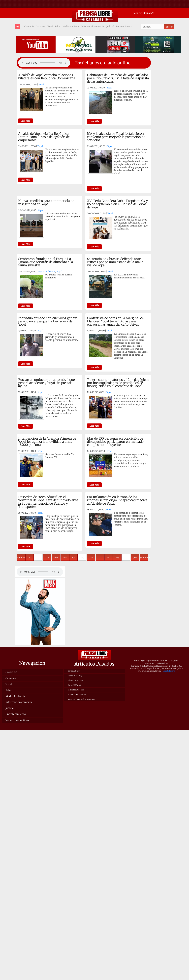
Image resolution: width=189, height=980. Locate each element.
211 (100, 558)
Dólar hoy (138, 13)
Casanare (41, 26)
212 (109, 558)
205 (47, 558)
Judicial (110, 26)
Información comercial (93, 26)
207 (65, 558)
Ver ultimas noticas (17, 720)
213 (117, 558)
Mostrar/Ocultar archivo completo (81, 699)
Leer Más (26, 121)
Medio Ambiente (71, 26)
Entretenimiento (125, 26)
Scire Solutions (169, 671)
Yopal (50, 26)
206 (56, 558)
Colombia (29, 26)
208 (74, 558)
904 (135, 558)
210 (91, 558)
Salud (58, 26)
